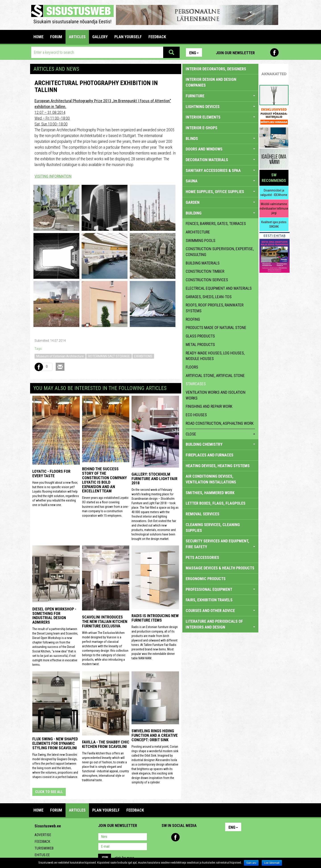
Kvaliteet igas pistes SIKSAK (274, 224)
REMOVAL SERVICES (203, 514)
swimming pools (201, 240)
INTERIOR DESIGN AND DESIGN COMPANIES (211, 82)
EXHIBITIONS (143, 356)
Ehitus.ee (42, 855)
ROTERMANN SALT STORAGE (109, 356)
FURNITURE (220, 96)
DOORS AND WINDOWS (220, 149)
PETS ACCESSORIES (202, 557)
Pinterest (265, 52)
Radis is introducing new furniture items (155, 618)
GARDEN (220, 202)
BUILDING (220, 213)
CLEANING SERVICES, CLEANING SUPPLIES (213, 528)
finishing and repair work (209, 406)
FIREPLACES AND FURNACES (210, 455)
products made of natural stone (216, 328)
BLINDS (220, 138)
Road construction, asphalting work (220, 423)
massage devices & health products (220, 568)
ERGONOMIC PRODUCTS (206, 579)
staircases (196, 384)
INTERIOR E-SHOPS (202, 128)
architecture (198, 232)
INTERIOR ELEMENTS (220, 117)
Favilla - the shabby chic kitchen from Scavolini (106, 744)
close (220, 434)
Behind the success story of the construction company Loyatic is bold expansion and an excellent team (104, 480)
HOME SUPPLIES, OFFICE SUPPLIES (220, 192)
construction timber (205, 271)
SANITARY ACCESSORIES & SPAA (220, 170)
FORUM (56, 37)
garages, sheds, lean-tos (209, 297)
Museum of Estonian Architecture (60, 356)
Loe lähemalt (272, 863)
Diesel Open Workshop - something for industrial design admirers (54, 616)
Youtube (284, 52)
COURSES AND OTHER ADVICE (220, 611)
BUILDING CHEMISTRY (220, 444)
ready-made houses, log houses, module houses (215, 356)
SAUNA (220, 181)
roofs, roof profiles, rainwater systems (215, 308)
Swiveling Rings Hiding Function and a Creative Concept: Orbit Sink (155, 735)
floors (192, 367)
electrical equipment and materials (219, 288)
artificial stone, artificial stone (215, 376)
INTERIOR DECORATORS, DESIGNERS (216, 69)
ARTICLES (77, 37)
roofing (193, 319)
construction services (207, 280)
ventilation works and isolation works (216, 395)
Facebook (274, 52)
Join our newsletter (235, 53)
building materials (203, 263)
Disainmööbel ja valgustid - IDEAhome (274, 193)
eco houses (196, 415)
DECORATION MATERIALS (220, 160)
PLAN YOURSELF (128, 37)
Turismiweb (44, 848)
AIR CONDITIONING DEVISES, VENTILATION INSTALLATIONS (211, 479)
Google (204, 837)
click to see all (49, 792)
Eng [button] (194, 53)
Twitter (195, 837)
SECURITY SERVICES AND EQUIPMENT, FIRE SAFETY (220, 544)
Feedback (42, 842)
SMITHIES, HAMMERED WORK (210, 493)
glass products (200, 336)
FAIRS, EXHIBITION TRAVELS (209, 600)
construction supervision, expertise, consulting (220, 252)
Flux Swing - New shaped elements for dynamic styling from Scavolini (55, 743)
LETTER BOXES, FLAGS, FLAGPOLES (216, 503)
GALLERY (100, 37)
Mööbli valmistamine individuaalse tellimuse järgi (274, 208)
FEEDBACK (157, 37)
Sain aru (251, 863)
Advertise (43, 835)
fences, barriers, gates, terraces (216, 224)
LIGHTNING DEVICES (220, 107)
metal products (200, 344)
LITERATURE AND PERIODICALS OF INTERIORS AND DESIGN (220, 624)
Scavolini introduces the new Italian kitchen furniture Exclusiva (105, 621)
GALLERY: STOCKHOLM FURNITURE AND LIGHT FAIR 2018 (154, 479)
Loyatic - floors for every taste (51, 474)
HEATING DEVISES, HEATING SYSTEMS (218, 466)
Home (38, 37)
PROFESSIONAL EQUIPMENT (220, 589)
